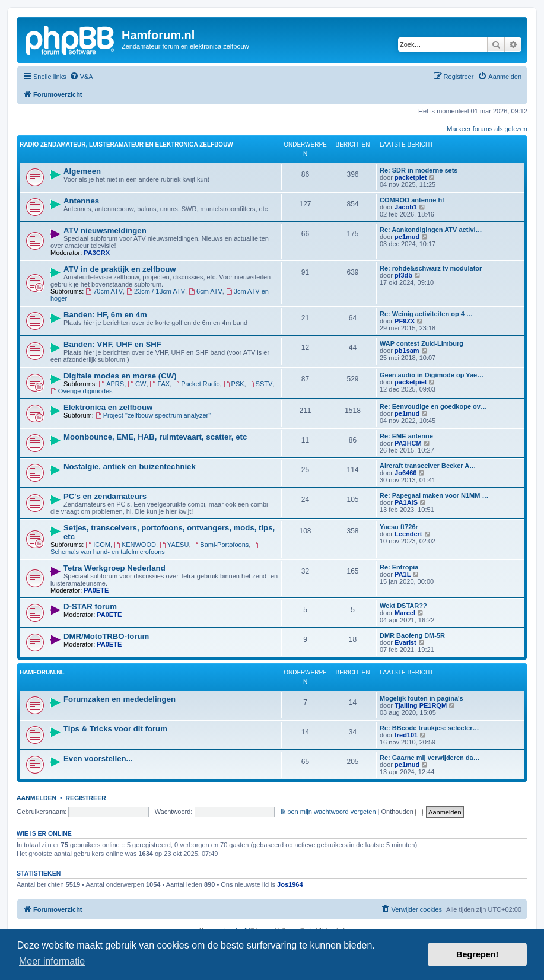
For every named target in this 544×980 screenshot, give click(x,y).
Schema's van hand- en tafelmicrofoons (155, 548)
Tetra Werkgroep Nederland (114, 568)
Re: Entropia (399, 567)
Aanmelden (36, 798)
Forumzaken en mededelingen (120, 699)
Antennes (81, 201)
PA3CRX (97, 253)
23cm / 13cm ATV (156, 291)
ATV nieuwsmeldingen (105, 230)
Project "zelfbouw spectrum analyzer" (153, 415)
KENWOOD (135, 545)
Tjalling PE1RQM (421, 705)
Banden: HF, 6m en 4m (105, 315)
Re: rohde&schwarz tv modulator (431, 268)
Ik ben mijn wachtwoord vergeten (328, 812)
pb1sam (407, 351)
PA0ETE (96, 590)
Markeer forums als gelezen (487, 129)
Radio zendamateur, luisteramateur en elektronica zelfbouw (126, 144)
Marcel (405, 613)
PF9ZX (405, 321)
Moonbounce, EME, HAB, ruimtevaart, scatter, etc (155, 437)
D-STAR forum (90, 607)
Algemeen (82, 171)
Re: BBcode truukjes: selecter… (430, 728)
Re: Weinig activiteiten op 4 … (426, 314)
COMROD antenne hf (412, 200)
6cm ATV (206, 291)
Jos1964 (290, 884)
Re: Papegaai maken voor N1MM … (434, 495)
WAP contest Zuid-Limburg (421, 343)
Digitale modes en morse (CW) (120, 376)
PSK (234, 384)
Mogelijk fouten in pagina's (421, 698)
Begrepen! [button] (477, 954)
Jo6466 (405, 473)
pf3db (403, 275)
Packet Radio (196, 384)
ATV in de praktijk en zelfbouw (120, 269)
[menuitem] (81, 77)
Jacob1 (406, 207)
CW (137, 384)
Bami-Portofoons (221, 545)
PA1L (403, 574)
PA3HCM (408, 443)
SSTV (260, 384)
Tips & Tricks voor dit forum (115, 729)
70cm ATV (104, 291)
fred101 (406, 735)
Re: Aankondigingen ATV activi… (431, 230)
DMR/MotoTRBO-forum (106, 636)
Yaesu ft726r (399, 527)
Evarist (405, 642)
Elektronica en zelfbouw (108, 407)
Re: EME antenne (406, 436)
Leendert (408, 534)
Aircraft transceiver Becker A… (428, 466)
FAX (160, 384)
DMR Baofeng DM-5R (412, 635)
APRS (111, 384)
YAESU (174, 545)
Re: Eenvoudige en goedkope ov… (433, 406)
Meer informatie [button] (52, 961)
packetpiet (411, 177)
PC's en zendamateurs (105, 496)
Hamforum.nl (42, 672)
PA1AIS (406, 502)
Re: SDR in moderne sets (419, 170)
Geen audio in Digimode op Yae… (432, 375)
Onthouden (403, 812)
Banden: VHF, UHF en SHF (112, 344)
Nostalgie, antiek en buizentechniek (130, 467)
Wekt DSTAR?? (403, 606)
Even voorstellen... (98, 758)
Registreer (85, 798)
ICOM (98, 545)
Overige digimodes (82, 391)
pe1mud (407, 237)
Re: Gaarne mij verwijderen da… (430, 758)
